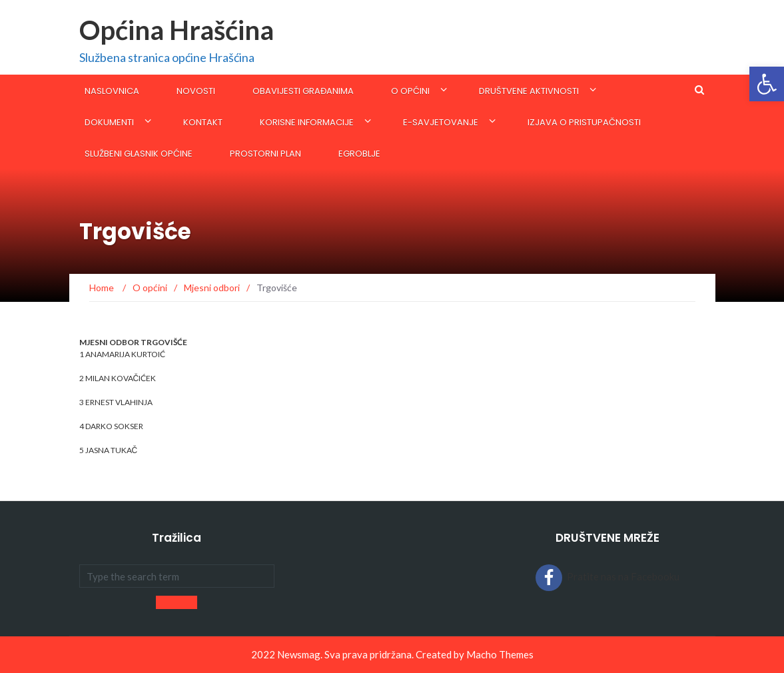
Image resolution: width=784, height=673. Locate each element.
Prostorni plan (265, 154)
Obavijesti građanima (303, 91)
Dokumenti (109, 122)
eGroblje (359, 154)
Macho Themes (500, 654)
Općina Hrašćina (177, 30)
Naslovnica (112, 91)
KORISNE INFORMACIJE (307, 122)
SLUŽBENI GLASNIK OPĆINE (139, 154)
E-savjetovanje (441, 122)
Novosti (196, 91)
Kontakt (203, 122)
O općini (410, 91)
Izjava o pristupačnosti (584, 122)
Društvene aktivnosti (529, 91)
